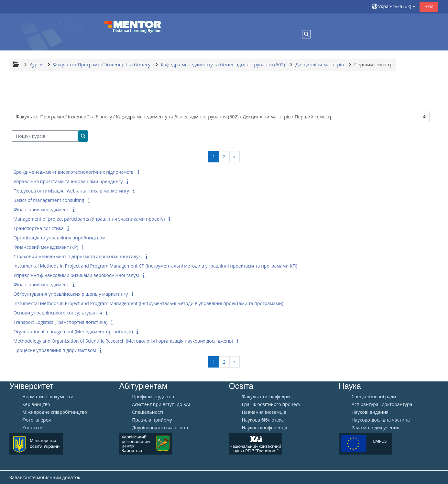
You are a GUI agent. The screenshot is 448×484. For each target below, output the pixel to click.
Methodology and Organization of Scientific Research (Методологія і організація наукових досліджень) (123, 341)
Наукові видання (370, 412)
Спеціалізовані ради (374, 397)
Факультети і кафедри (266, 397)
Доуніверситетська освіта (160, 428)
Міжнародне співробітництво (55, 412)
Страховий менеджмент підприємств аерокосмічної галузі (77, 256)
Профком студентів (153, 397)
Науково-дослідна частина (381, 420)
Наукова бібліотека (263, 420)
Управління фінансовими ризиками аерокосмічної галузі (76, 275)
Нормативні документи (48, 397)
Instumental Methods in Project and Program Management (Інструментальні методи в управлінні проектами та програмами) (148, 303)
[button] (394, 6)
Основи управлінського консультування (58, 313)
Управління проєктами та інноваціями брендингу (68, 181)
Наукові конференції (264, 428)
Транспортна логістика (38, 228)
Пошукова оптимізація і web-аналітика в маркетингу (71, 191)
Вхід (429, 6)
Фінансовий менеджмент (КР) (46, 247)
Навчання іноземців (264, 412)
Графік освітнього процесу (271, 404)
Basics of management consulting (49, 200)
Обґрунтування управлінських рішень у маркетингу (71, 294)
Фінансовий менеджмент (41, 209)
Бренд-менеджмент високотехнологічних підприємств (73, 172)
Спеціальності (148, 412)
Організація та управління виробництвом (59, 238)
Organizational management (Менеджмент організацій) (73, 331)
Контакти (33, 428)
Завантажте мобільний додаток (45, 477)
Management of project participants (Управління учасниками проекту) (89, 219)
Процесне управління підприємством (55, 350)
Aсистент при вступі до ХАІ (161, 404)
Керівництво (36, 404)
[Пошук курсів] (45, 136)
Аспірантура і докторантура (382, 404)
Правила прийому (152, 420)
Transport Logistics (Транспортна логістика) (60, 322)
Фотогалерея (37, 420)
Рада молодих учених (375, 428)
